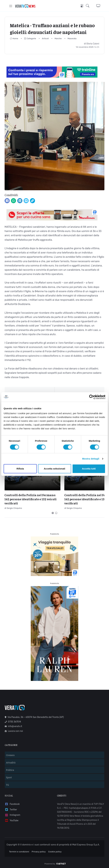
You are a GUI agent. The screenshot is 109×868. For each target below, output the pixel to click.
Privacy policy (39, 851)
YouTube (12, 820)
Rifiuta (20, 469)
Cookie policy (55, 851)
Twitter (11, 809)
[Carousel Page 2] (56, 512)
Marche (58, 38)
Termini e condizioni (19, 851)
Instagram (13, 814)
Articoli (45, 38)
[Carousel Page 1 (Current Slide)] (53, 512)
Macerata (72, 38)
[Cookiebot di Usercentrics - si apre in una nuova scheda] (91, 397)
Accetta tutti (89, 469)
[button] (89, 6)
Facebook (12, 803)
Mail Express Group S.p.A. (86, 844)
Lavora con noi (14, 730)
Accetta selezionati (54, 469)
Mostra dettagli (91, 459)
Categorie (30, 38)
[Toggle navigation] (11, 6)
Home (14, 38)
